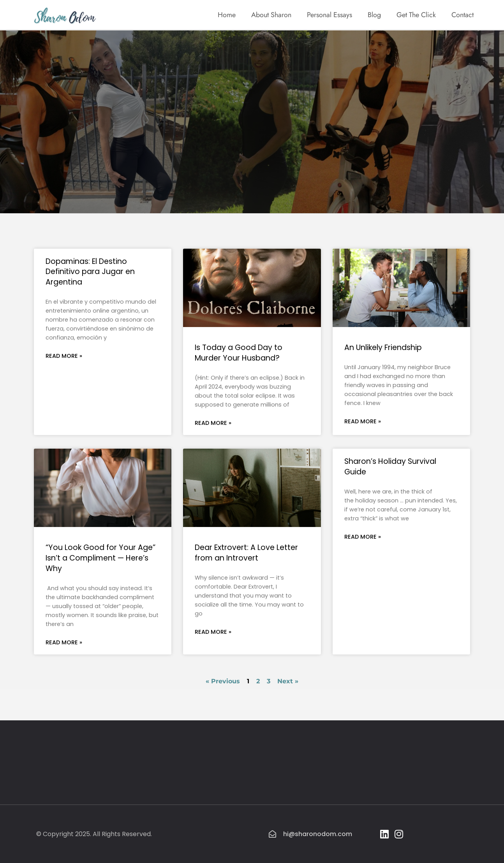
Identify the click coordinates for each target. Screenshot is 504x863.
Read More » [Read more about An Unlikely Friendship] (363, 421)
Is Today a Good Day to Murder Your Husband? (239, 353)
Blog (374, 15)
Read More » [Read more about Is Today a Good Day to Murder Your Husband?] (213, 423)
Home (227, 15)
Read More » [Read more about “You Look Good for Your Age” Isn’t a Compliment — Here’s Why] (64, 642)
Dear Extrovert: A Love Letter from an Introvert (246, 553)
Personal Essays (330, 15)
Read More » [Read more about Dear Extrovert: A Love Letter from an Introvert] (213, 632)
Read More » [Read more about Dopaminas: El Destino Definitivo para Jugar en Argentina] (64, 356)
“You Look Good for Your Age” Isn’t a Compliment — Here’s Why (100, 558)
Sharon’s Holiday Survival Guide (390, 467)
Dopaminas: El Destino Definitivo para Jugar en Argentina (90, 272)
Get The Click (416, 15)
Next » (288, 681)
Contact (463, 15)
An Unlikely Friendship (383, 347)
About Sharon (271, 15)
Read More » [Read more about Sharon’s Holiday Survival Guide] (363, 537)
